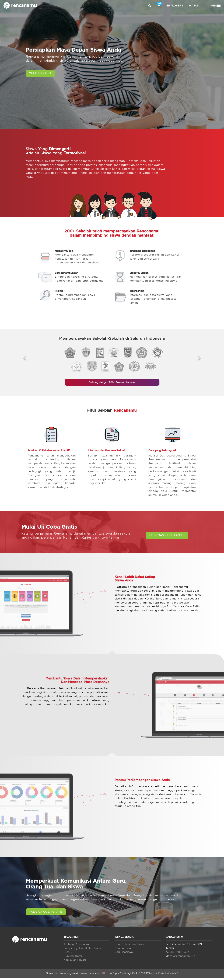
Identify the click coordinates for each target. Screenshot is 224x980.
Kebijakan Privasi (75, 962)
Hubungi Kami (73, 958)
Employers (175, 6)
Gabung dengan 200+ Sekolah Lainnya (112, 383)
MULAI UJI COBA (42, 74)
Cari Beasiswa (124, 954)
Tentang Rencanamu (77, 946)
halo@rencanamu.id (181, 958)
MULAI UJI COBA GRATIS (48, 914)
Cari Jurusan (123, 950)
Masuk (194, 6)
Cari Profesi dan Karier (129, 946)
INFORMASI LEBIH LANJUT (169, 537)
